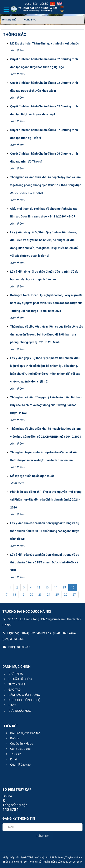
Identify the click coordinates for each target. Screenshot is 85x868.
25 (57, 595)
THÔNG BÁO (29, 20)
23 (40, 595)
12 (39, 587)
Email (11, 759)
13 (47, 587)
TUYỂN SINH (14, 684)
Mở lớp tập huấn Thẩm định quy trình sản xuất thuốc (44, 43)
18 (14, 595)
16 (73, 587)
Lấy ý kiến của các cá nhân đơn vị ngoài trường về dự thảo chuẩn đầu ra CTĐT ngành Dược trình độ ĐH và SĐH (45, 562)
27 (74, 595)
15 (64, 587)
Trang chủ (9, 20)
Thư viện (13, 754)
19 (23, 595)
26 (66, 595)
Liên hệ (44, 4)
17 (6, 595)
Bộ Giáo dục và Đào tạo (23, 733)
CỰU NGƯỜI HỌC (17, 711)
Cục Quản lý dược (19, 743)
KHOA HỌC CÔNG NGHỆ (22, 700)
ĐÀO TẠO (12, 690)
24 (49, 595)
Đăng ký (43, 836)
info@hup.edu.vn (16, 647)
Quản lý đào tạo (18, 765)
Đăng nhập (31, 4)
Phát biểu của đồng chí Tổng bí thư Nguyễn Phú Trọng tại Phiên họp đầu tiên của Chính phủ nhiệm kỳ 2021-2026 (46, 500)
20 (31, 595)
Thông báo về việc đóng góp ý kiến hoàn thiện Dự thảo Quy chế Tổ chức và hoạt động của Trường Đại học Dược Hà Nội (46, 405)
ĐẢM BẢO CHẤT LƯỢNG (22, 695)
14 (56, 587)
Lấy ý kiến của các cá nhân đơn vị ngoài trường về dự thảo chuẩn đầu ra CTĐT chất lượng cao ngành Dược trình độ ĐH (45, 531)
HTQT (10, 705)
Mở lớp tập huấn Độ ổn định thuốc (32, 476)
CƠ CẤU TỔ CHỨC (17, 679)
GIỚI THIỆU (13, 674)
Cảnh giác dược (18, 749)
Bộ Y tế (12, 738)
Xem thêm (17, 50)
